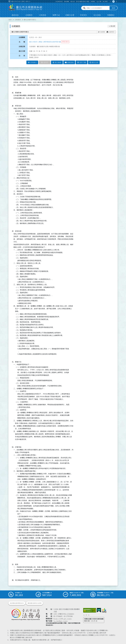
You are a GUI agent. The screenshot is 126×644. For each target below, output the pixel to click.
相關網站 (111, 15)
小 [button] (111, 1)
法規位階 (22, 47)
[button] (112, 26)
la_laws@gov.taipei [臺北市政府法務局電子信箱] (61, 621)
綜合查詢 (97, 15)
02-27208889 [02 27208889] (69, 614)
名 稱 (22, 42)
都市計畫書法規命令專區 (83, 1)
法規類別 (29, 15)
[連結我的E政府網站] (99, 610)
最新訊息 (15, 15)
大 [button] (116, 1)
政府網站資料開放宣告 (17, 603)
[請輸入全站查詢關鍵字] (98, 8)
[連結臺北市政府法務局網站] (26, 614)
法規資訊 (18, 20)
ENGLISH (73, 1)
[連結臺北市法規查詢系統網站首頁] (25, 8)
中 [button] (113, 1)
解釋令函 (56, 15)
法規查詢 (43, 15)
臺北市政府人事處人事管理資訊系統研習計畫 (45, 42)
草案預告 (83, 15)
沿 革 (22, 56)
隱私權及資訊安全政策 (35, 603)
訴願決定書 (70, 15)
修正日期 (22, 51)
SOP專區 (93, 1)
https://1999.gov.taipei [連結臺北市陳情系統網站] (63, 619)
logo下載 (99, 1)
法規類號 (22, 37)
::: (1, 18)
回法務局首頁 (59, 1)
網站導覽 (67, 1)
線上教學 (105, 1)
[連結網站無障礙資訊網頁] (90, 610)
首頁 (10, 20)
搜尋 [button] (113, 8)
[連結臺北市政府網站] (104, 611)
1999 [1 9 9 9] (55, 614)
